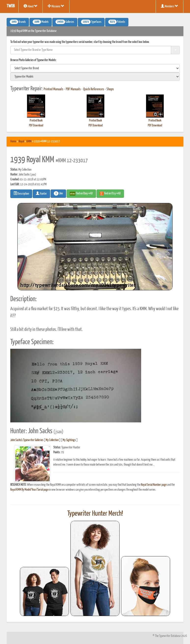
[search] (95, 68)
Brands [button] (18, 22)
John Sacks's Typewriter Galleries (27, 440)
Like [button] (58, 193)
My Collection (52, 440)
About (31, 6)
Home (13, 141)
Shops (110, 89)
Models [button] (41, 22)
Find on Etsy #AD (110, 194)
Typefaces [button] (91, 22)
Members (170, 6)
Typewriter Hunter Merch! (95, 514)
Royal (21, 141)
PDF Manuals (73, 89)
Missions (56, 6)
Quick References (94, 89)
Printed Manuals (54, 89)
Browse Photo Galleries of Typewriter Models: (33, 60)
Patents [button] (117, 22)
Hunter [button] (41, 193)
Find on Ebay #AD (81, 194)
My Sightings (69, 440)
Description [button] (21, 193)
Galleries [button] (65, 22)
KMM (29, 141)
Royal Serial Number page (154, 485)
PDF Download (36, 126)
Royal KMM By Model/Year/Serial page (29, 490)
